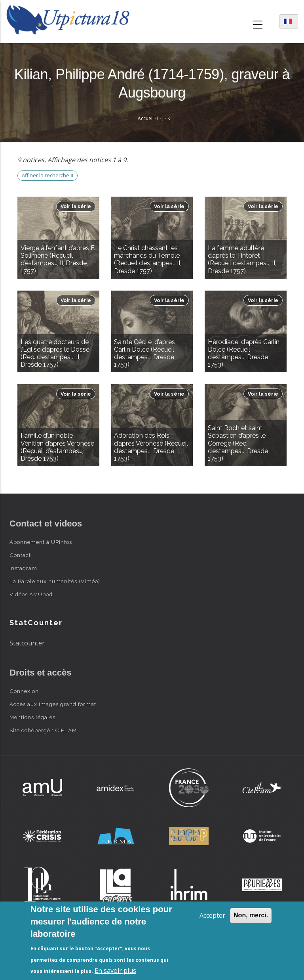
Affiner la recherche (47, 175)
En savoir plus (115, 970)
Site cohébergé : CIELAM (43, 730)
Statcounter (27, 643)
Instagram (23, 568)
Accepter (212, 915)
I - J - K (164, 118)
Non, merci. (251, 915)
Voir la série (76, 206)
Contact (20, 555)
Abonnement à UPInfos (41, 542)
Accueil (146, 118)
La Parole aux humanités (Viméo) (55, 581)
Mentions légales (32, 717)
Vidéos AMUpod (31, 594)
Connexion (24, 691)
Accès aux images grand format (53, 704)
